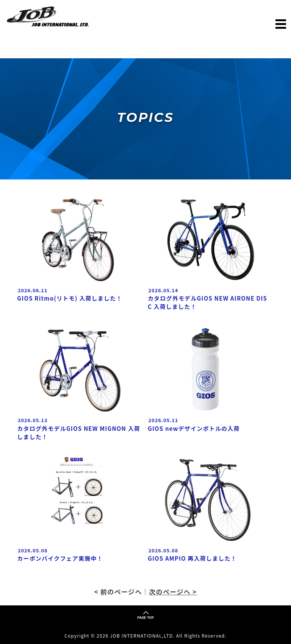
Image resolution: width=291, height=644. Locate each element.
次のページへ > (173, 592)
